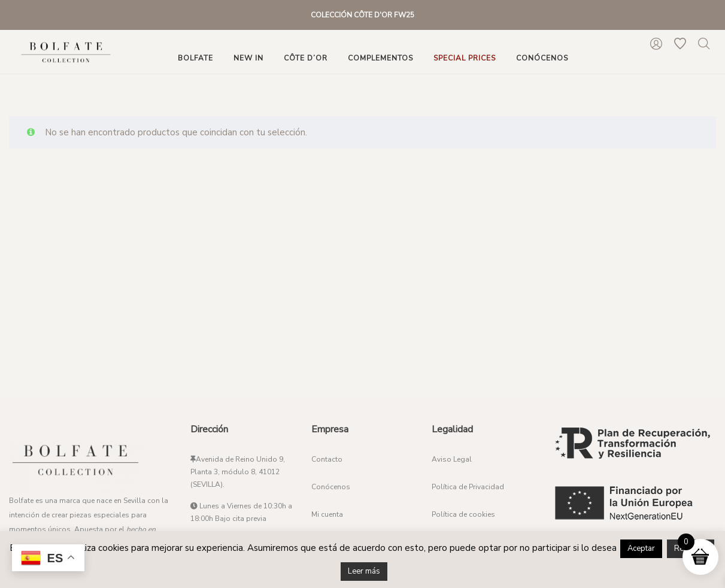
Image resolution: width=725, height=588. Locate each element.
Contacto (327, 459)
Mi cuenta (327, 514)
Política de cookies (463, 514)
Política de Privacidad (468, 487)
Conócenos (331, 487)
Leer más (364, 571)
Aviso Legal (452, 459)
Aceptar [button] (641, 548)
